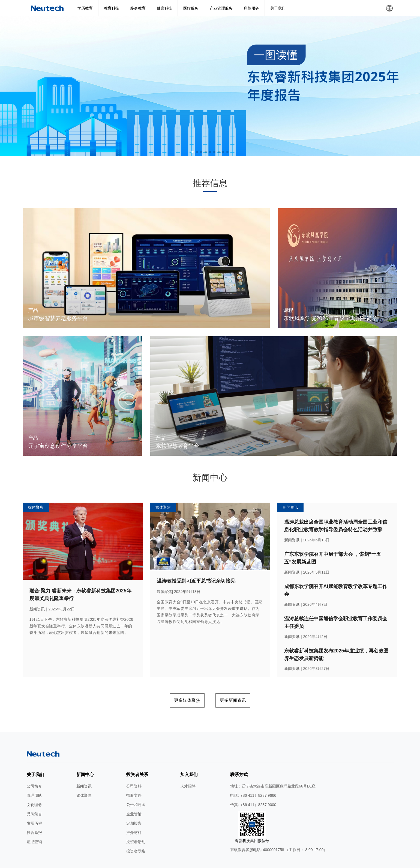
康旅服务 (251, 8)
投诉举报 (34, 815)
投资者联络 (136, 834)
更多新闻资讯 (242, 684)
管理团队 (34, 778)
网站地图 (132, 862)
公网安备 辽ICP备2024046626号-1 (266, 862)
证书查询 (34, 824)
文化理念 (34, 787)
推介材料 (134, 815)
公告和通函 (136, 787)
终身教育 (138, 8)
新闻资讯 (84, 769)
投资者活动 (136, 824)
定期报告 (134, 806)
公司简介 (34, 769)
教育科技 (112, 8)
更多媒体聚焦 (178, 684)
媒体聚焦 (84, 778)
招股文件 (134, 778)
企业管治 (134, 797)
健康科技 (164, 8)
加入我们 (189, 757)
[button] (193, 152)
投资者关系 (137, 757)
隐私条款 (168, 862)
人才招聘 (188, 769)
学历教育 (85, 8)
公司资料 (134, 769)
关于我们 (278, 8)
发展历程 (34, 806)
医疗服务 (191, 8)
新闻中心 (85, 757)
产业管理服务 (221, 8)
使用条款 (150, 862)
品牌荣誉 (34, 797)
